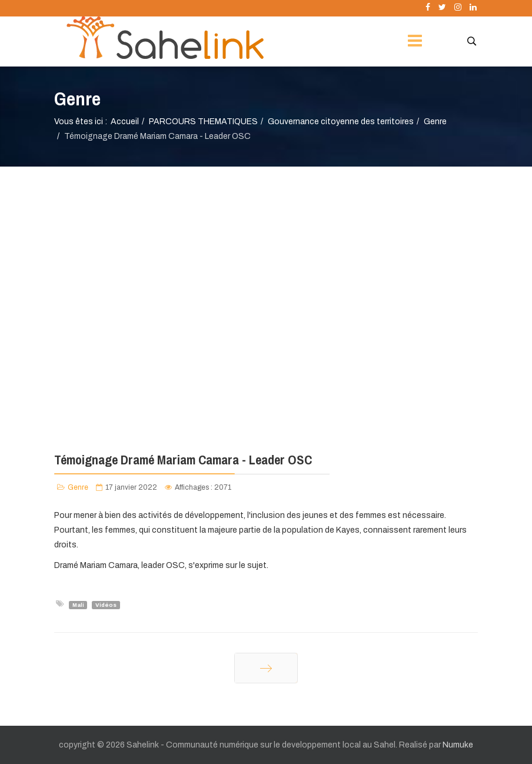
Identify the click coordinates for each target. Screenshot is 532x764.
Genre (435, 122)
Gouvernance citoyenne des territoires (341, 122)
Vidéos (106, 604)
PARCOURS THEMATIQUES (203, 122)
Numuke (458, 745)
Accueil (125, 122)
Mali (78, 604)
